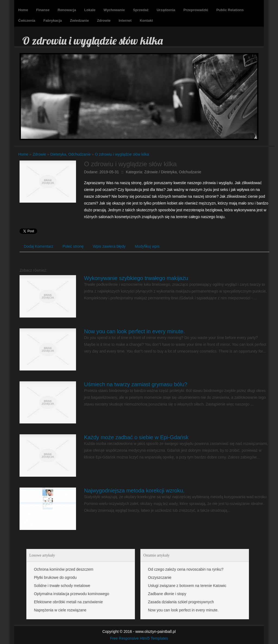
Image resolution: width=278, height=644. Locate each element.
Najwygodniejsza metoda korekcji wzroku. (134, 491)
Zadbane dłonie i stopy (167, 594)
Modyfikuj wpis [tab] (147, 246)
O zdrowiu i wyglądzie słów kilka (122, 154)
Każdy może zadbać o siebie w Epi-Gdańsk (136, 437)
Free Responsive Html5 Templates (139, 638)
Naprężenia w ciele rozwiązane (60, 610)
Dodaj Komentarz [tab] (39, 246)
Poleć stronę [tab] (73, 246)
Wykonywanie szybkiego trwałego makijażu (136, 278)
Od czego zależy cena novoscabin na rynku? (186, 569)
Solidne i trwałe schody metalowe (62, 586)
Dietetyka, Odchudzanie (70, 154)
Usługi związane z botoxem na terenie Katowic (187, 586)
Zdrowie (39, 154)
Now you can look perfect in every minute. (135, 331)
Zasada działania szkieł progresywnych (181, 602)
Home (23, 154)
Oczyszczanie (160, 577)
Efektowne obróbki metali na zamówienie (68, 602)
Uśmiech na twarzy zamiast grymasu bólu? (136, 384)
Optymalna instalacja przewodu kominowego (72, 594)
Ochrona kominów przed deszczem (64, 569)
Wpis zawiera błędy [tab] (109, 246)
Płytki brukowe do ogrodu (55, 577)
